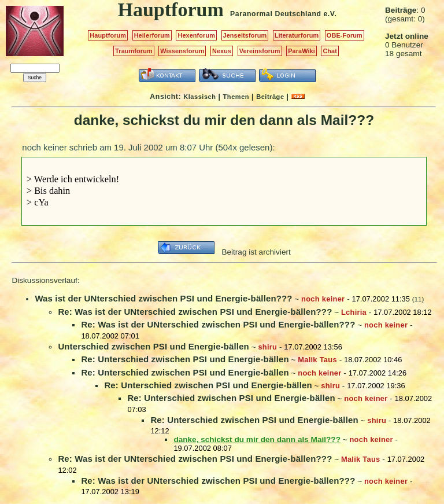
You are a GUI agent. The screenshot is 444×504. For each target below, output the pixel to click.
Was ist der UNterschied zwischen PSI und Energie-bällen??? (163, 298)
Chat (330, 51)
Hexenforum (196, 35)
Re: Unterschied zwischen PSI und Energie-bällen (185, 359)
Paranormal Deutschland (276, 14)
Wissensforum (182, 51)
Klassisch (199, 97)
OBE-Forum (345, 35)
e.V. (330, 14)
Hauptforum (108, 35)
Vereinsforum (260, 51)
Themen (236, 97)
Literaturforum (297, 35)
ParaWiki (301, 51)
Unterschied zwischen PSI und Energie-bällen (153, 346)
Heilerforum (152, 35)
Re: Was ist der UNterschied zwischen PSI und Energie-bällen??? (195, 312)
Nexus (222, 51)
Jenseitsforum (245, 35)
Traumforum (134, 51)
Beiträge (270, 97)
